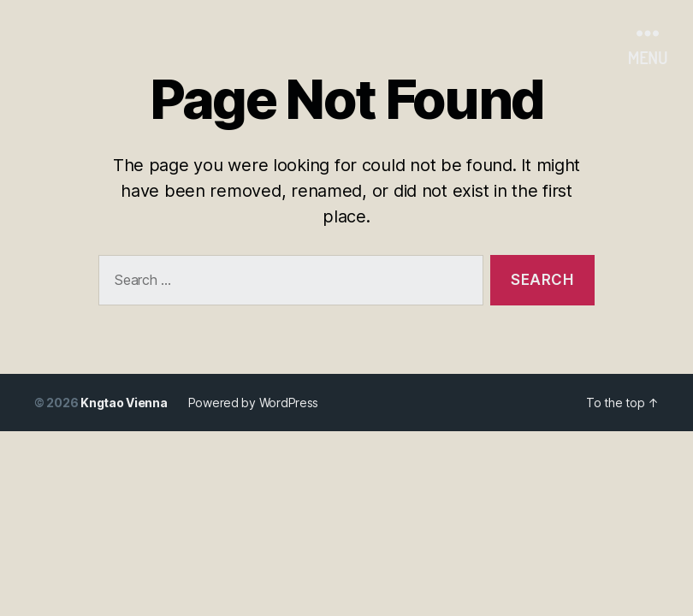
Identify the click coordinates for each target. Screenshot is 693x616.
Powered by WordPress (254, 403)
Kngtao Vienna (124, 403)
